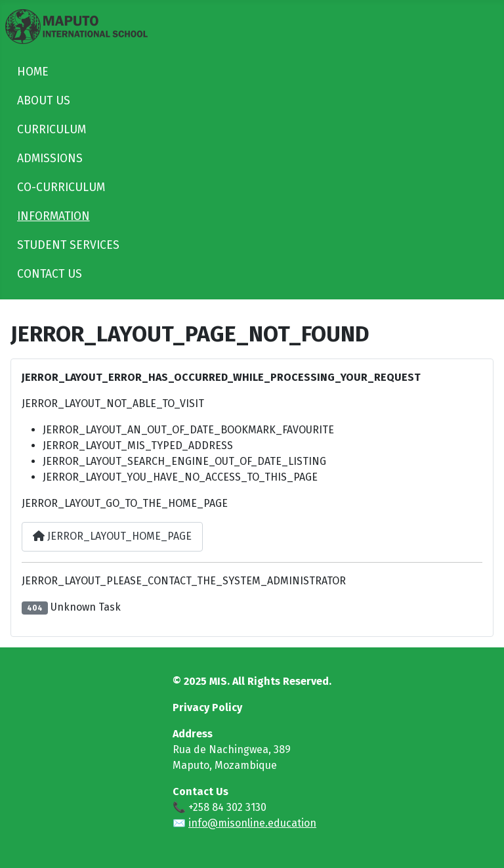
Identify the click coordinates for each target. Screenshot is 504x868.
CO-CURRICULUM (61, 187)
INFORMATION (53, 216)
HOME (33, 72)
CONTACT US (50, 274)
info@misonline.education (252, 823)
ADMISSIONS (50, 159)
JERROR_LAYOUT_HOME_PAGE (112, 536)
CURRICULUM (52, 130)
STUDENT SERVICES (68, 245)
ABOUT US (44, 101)
